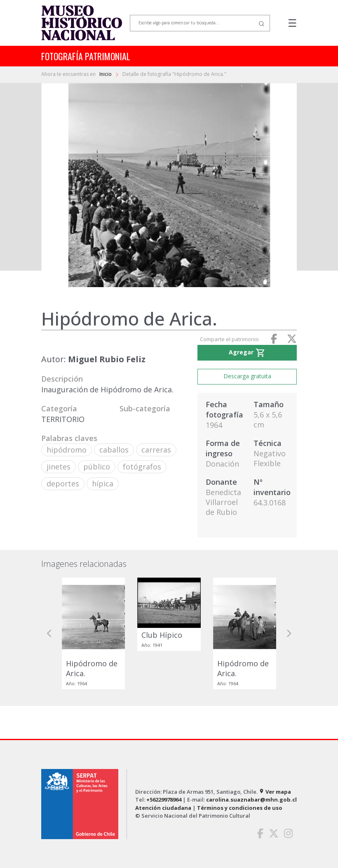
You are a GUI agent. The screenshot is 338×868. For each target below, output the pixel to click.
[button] (49, 633)
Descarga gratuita (247, 376)
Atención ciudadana (163, 808)
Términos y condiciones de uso (240, 808)
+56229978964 (164, 800)
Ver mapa (275, 792)
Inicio (106, 74)
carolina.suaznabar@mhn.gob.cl (251, 800)
